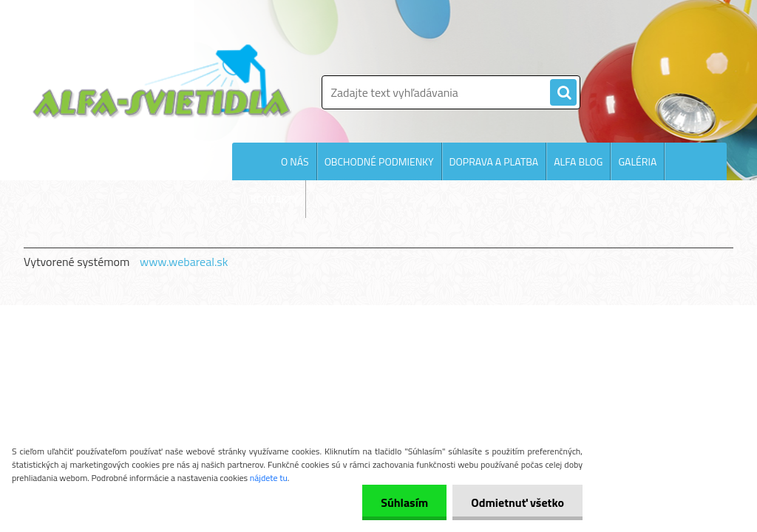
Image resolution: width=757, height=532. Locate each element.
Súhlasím (404, 502)
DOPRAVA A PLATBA (494, 161)
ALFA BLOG (578, 161)
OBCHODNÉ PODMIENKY (379, 161)
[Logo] (162, 82)
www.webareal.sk (184, 262)
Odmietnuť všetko (517, 502)
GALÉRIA (637, 161)
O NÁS (295, 161)
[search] (563, 93)
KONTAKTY (274, 199)
